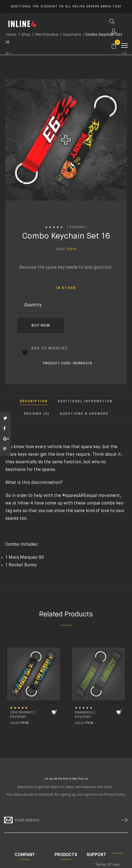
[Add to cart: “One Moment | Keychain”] (54, 712)
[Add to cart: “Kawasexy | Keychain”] (119, 712)
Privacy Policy (115, 795)
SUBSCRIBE (122, 820)
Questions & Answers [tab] (84, 414)
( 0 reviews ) (77, 227)
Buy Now (41, 326)
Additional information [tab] (85, 401)
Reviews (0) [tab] (37, 414)
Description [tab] (34, 401)
